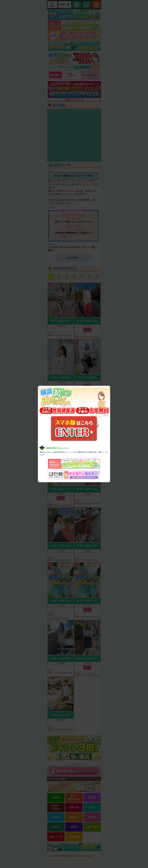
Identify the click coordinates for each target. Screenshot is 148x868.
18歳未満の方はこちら (57, 448)
